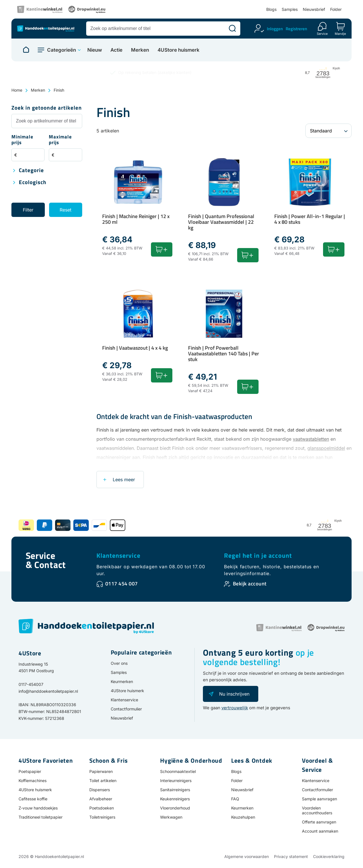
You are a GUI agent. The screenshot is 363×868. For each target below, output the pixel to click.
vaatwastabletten (311, 439)
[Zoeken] (232, 29)
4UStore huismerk (179, 50)
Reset (65, 210)
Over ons (119, 663)
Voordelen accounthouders (317, 810)
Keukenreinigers (175, 799)
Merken (140, 50)
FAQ (235, 799)
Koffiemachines (33, 781)
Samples (290, 9)
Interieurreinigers (176, 781)
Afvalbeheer (101, 799)
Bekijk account (250, 584)
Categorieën (61, 50)
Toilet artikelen (103, 781)
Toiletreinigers (102, 817)
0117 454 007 (122, 584)
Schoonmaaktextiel (178, 771)
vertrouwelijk (235, 708)
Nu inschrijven (234, 694)
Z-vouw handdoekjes (38, 808)
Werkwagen (171, 817)
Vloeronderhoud (175, 808)
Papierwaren (101, 771)
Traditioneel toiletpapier (41, 817)
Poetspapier (30, 771)
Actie (116, 50)
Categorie (31, 171)
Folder (336, 9)
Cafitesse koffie (33, 799)
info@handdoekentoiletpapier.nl (48, 691)
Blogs (271, 9)
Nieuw (95, 50)
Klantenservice (118, 555)
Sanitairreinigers (175, 790)
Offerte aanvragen (319, 822)
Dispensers (100, 790)
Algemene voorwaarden (247, 856)
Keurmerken (122, 681)
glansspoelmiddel (326, 448)
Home (17, 90)
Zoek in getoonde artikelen (47, 108)
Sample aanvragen (319, 799)
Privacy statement (291, 856)
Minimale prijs (22, 140)
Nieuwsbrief (314, 9)
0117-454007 (31, 684)
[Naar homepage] (26, 50)
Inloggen (275, 29)
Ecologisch (33, 183)
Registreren (296, 29)
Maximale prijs (60, 140)
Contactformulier (126, 709)
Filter (28, 210)
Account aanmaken (320, 831)
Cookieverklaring (329, 856)
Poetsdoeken (102, 808)
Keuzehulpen (243, 817)
